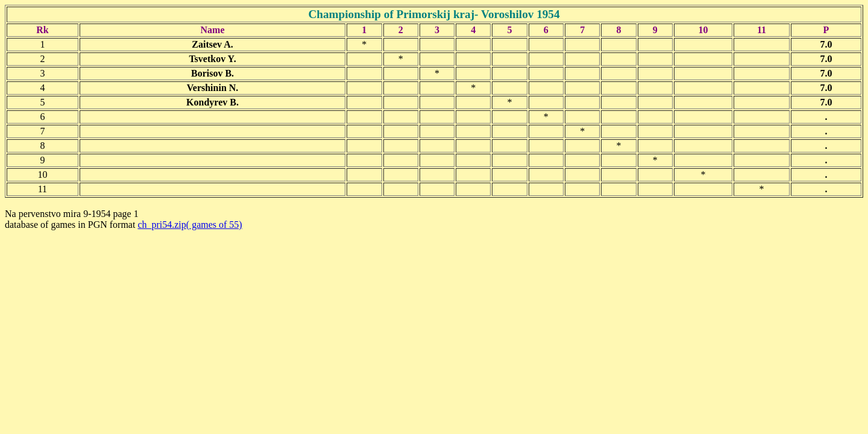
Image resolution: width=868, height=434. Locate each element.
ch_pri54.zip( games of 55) (190, 225)
